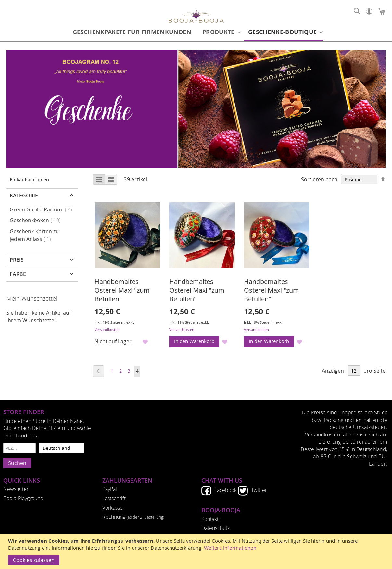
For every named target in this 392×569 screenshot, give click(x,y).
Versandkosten (107, 329)
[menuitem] (132, 32)
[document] (197, 551)
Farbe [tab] (18, 274)
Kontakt (210, 519)
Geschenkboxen (37, 220)
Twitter (259, 490)
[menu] (196, 32)
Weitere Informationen (230, 548)
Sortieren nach (319, 179)
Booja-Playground (23, 498)
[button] (145, 342)
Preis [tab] (17, 260)
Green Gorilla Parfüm (43, 209)
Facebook (226, 490)
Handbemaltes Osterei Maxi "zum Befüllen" (122, 290)
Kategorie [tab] (24, 196)
